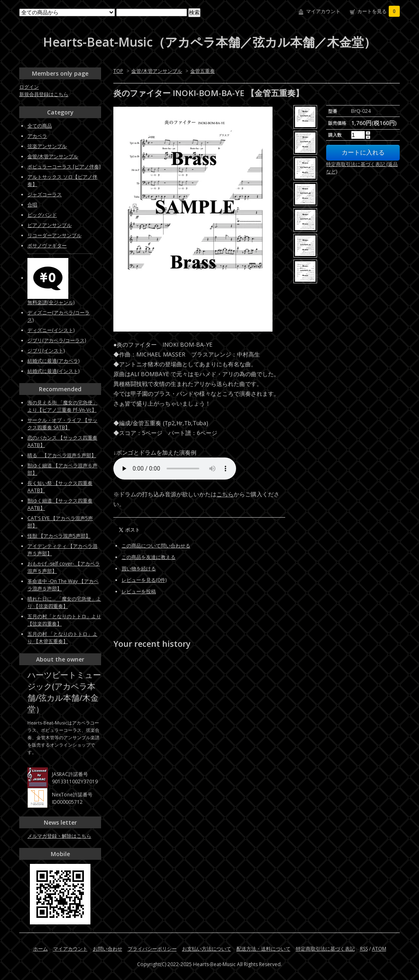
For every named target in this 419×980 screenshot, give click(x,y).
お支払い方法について (207, 949)
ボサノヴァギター (47, 246)
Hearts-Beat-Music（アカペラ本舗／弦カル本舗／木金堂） (209, 42)
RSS (364, 949)
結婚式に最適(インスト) (53, 371)
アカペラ (37, 136)
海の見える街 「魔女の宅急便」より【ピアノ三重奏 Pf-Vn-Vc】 (62, 406)
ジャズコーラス (45, 194)
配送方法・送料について (264, 949)
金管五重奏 (203, 71)
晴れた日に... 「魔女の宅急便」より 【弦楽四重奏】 (64, 602)
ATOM (379, 949)
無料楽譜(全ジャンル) (51, 302)
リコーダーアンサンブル (54, 235)
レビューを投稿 (139, 591)
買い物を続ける (139, 568)
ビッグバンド (42, 215)
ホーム (41, 949)
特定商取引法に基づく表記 (325, 949)
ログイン (29, 87)
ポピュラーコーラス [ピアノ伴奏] (64, 167)
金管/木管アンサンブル (157, 71)
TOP (118, 71)
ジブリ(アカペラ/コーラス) (57, 340)
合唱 (32, 205)
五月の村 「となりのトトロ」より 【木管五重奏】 (62, 638)
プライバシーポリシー (152, 949)
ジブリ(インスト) (46, 351)
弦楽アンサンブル (47, 146)
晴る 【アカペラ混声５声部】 (62, 455)
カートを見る (378, 11)
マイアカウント (323, 11)
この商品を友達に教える (149, 557)
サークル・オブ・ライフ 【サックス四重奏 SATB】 (62, 424)
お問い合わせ (108, 949)
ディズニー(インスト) (51, 330)
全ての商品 (40, 126)
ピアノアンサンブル (50, 225)
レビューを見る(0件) (144, 580)
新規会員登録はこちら (44, 94)
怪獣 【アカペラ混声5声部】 (59, 536)
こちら (225, 494)
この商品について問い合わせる (156, 546)
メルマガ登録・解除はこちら (59, 836)
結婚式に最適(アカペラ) (53, 361)
